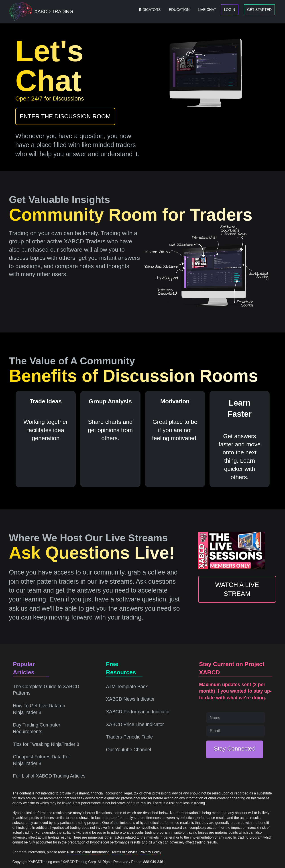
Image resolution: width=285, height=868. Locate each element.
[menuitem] (150, 10)
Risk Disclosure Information (88, 852)
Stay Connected (235, 749)
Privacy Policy (151, 852)
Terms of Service (125, 852)
